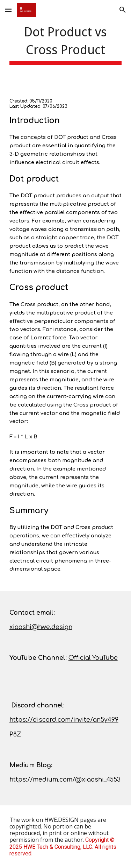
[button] (8, 10)
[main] (66, 44)
